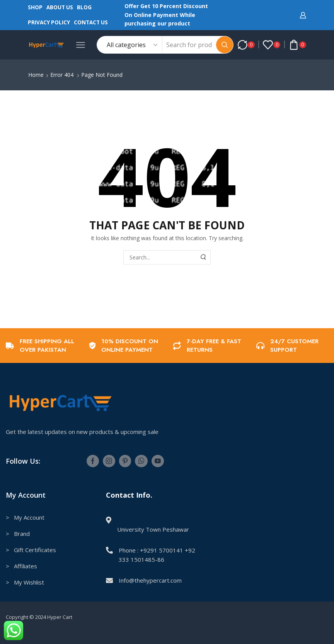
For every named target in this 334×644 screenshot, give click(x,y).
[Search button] (225, 45)
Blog (84, 7)
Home (36, 75)
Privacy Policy (49, 22)
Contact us (91, 22)
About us (60, 7)
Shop (35, 7)
